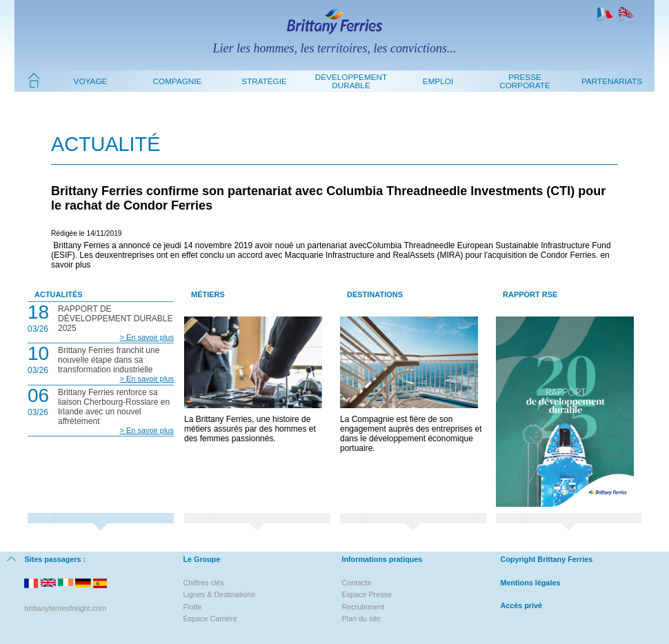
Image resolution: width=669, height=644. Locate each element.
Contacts (356, 583)
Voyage (91, 81)
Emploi (438, 81)
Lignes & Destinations (219, 594)
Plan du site (361, 618)
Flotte (192, 607)
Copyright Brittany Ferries (546, 559)
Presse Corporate (525, 81)
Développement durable (351, 81)
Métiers (208, 294)
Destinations (375, 294)
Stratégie (264, 81)
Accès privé (521, 605)
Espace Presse (367, 594)
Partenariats (612, 81)
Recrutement (363, 607)
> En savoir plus (147, 337)
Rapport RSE (530, 294)
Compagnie (178, 81)
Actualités (59, 294)
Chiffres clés (203, 583)
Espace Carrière (210, 618)
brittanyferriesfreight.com (65, 608)
